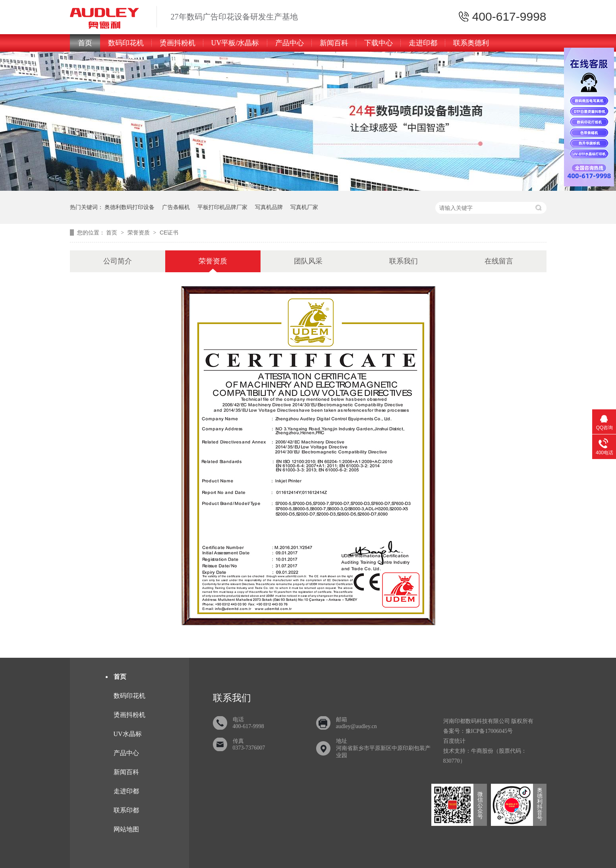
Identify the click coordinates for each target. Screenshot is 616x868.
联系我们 (404, 261)
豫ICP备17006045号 (489, 731)
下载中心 (378, 43)
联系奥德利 (471, 43)
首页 (85, 43)
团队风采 (308, 261)
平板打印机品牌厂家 (222, 207)
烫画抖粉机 (178, 43)
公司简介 (118, 261)
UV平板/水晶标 (235, 43)
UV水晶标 (128, 734)
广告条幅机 (176, 207)
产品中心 (290, 43)
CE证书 (169, 232)
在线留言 (499, 261)
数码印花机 (126, 43)
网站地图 (126, 829)
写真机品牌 (269, 207)
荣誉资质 (139, 232)
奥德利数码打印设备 (129, 207)
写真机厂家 (304, 207)
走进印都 (423, 43)
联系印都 (126, 810)
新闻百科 (334, 43)
